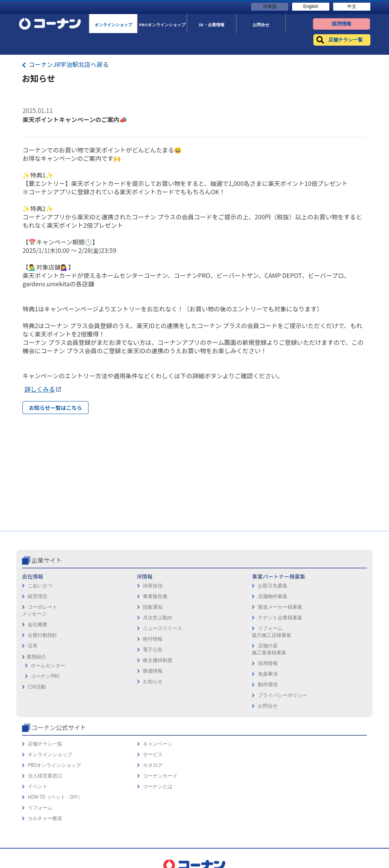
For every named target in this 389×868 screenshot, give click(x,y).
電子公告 (153, 650)
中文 (352, 6)
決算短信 (153, 586)
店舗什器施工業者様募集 (269, 649)
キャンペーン (158, 744)
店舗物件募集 (273, 596)
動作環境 (268, 685)
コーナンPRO (45, 676)
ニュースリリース (163, 628)
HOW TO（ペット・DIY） (55, 797)
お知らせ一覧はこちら (55, 408)
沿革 (33, 646)
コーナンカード (160, 776)
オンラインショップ (50, 755)
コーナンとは (158, 786)
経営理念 (38, 596)
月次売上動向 (158, 618)
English (311, 6)
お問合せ (268, 706)
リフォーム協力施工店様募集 (272, 632)
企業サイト (47, 560)
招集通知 (153, 607)
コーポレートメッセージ (40, 610)
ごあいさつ (40, 586)
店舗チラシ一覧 (45, 744)
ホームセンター (48, 666)
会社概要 (38, 624)
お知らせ (153, 682)
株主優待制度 (158, 660)
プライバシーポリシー (283, 695)
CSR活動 (37, 687)
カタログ (153, 765)
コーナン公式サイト (59, 727)
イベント (38, 786)
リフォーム (40, 808)
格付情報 (153, 639)
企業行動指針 (43, 635)
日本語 (270, 6)
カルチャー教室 (45, 818)
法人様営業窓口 (45, 776)
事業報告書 (155, 596)
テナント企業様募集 (280, 618)
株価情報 (153, 671)
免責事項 (268, 674)
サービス (153, 755)
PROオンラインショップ (54, 765)
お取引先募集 (273, 586)
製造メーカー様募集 (280, 607)
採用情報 (268, 663)
